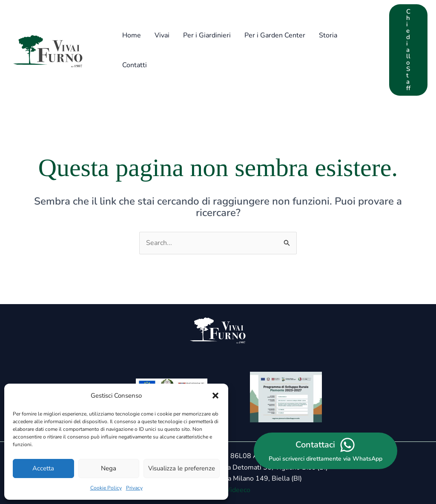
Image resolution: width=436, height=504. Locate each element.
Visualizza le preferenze (182, 468)
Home (132, 35)
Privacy (134, 488)
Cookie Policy (106, 488)
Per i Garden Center (275, 35)
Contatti (135, 65)
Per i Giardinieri (207, 35)
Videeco (238, 490)
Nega (109, 468)
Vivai (162, 35)
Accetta (43, 468)
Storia (328, 35)
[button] (215, 396)
